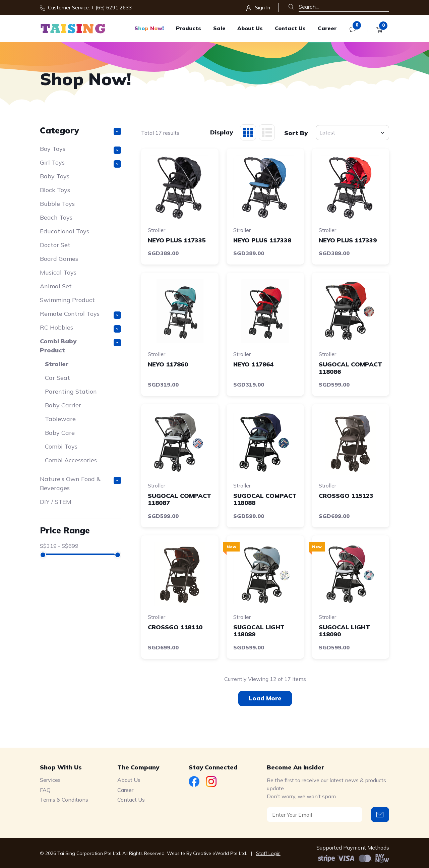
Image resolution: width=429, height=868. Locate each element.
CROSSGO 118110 (175, 627)
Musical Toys (58, 272)
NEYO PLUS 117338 (262, 240)
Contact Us (290, 28)
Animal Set (56, 286)
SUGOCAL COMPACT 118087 (179, 499)
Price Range (65, 530)
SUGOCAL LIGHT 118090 (344, 631)
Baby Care (60, 433)
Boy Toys (81, 149)
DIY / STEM (56, 502)
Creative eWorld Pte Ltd (220, 853)
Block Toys (55, 190)
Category (81, 130)
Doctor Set (55, 245)
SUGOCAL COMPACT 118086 (350, 368)
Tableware (60, 419)
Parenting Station (71, 391)
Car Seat (57, 378)
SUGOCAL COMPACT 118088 (265, 499)
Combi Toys (61, 446)
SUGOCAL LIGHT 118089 (259, 631)
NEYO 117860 (168, 364)
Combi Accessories (71, 460)
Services (50, 780)
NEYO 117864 (253, 364)
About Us (250, 28)
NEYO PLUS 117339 (348, 240)
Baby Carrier (63, 405)
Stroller (57, 364)
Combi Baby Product (81, 346)
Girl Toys (81, 163)
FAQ (45, 790)
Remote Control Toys (81, 314)
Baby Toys (55, 176)
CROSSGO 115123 (346, 496)
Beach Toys (56, 217)
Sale (219, 28)
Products (189, 28)
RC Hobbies (81, 328)
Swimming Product (67, 300)
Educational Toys (65, 231)
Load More (265, 698)
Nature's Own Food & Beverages (81, 483)
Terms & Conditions (64, 800)
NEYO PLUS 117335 (177, 240)
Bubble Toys (57, 204)
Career (327, 28)
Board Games (59, 259)
